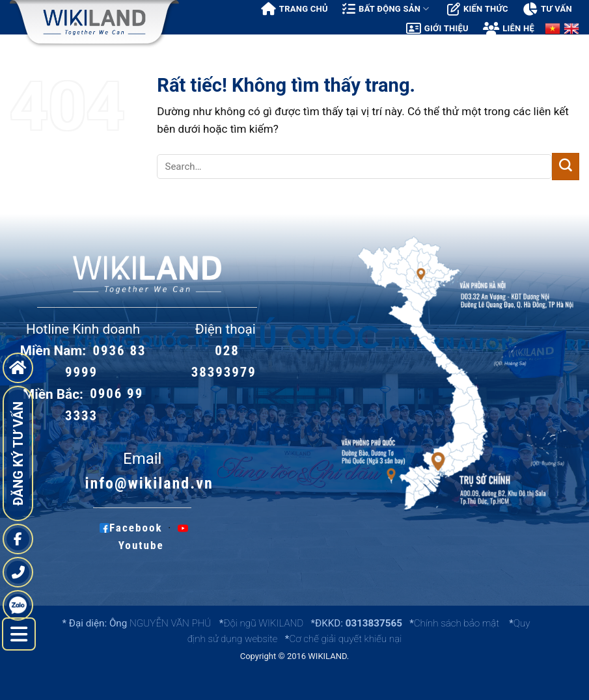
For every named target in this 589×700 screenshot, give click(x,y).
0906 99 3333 (104, 405)
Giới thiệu (437, 29)
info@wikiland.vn (149, 483)
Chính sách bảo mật (457, 623)
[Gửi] (566, 167)
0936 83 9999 (105, 361)
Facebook (131, 528)
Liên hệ (509, 29)
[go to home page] (18, 368)
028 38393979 (224, 361)
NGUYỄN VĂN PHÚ (171, 623)
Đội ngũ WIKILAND (263, 623)
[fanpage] (18, 539)
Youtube (153, 536)
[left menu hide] (19, 634)
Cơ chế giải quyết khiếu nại (345, 639)
